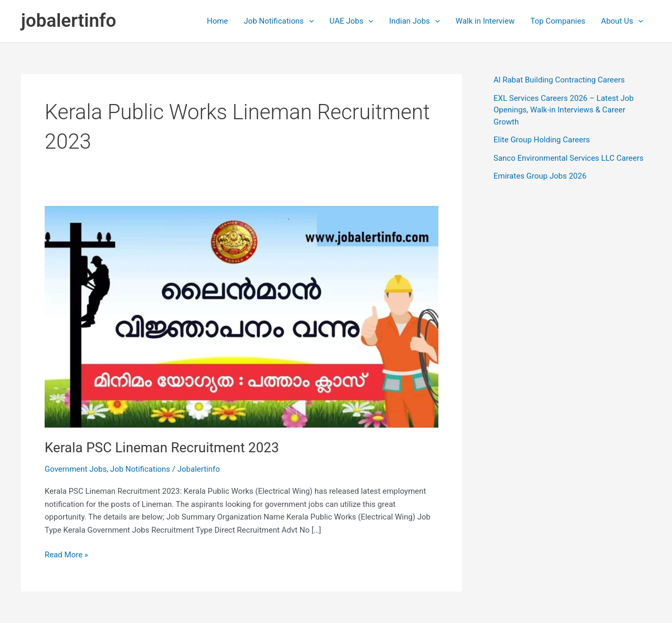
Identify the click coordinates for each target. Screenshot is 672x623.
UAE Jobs (352, 21)
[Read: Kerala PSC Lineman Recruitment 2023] (241, 316)
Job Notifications (279, 21)
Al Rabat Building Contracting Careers (559, 80)
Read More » (66, 555)
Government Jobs (76, 469)
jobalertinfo (69, 21)
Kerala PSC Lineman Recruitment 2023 (162, 448)
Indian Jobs (414, 21)
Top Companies (558, 21)
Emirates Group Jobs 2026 (540, 176)
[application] (309, 21)
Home (217, 21)
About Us (622, 21)
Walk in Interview (485, 21)
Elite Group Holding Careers (542, 140)
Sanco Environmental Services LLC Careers (569, 158)
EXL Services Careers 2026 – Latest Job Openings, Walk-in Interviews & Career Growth (564, 110)
